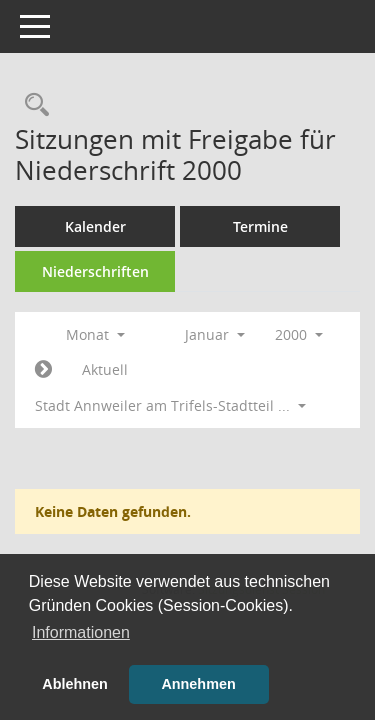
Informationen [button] (81, 632)
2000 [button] (299, 334)
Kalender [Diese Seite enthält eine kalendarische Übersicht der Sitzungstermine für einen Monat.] (95, 226)
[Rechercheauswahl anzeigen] (32, 105)
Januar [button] (215, 334)
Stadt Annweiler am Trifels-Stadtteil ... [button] (170, 405)
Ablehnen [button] (75, 684)
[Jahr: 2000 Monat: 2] (43, 370)
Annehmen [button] (198, 684)
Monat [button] (95, 334)
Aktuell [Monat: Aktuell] (105, 369)
